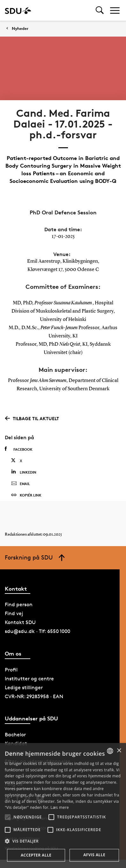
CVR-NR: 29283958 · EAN (34, 696)
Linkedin (24, 472)
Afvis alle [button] (94, 855)
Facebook (19, 449)
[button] (8, 817)
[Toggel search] (100, 10)
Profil (11, 670)
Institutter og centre (29, 679)
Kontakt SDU (20, 622)
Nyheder (20, 28)
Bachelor (15, 735)
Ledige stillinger (24, 687)
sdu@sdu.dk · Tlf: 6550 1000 (37, 631)
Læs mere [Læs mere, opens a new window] (59, 807)
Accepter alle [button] (36, 855)
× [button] (119, 751)
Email (21, 484)
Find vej (14, 613)
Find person (19, 604)
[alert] (63, 806)
